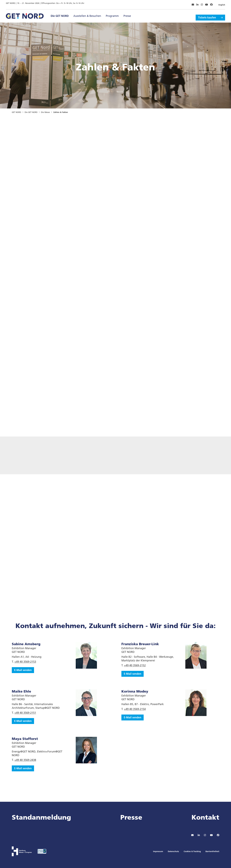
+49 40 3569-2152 (135, 665)
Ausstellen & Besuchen (87, 14)
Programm (112, 14)
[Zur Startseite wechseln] (25, 14)
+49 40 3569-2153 (25, 662)
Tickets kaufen (207, 15)
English (222, 3)
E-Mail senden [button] (23, 670)
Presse (127, 14)
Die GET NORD (60, 14)
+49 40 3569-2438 (25, 760)
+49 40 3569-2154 (135, 709)
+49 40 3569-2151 (25, 713)
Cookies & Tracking (192, 851)
